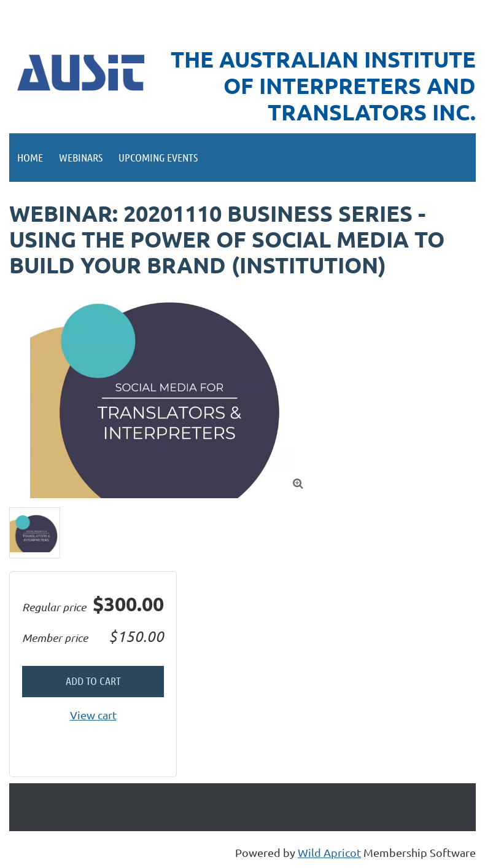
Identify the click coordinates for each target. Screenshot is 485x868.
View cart (93, 715)
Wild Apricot (329, 852)
